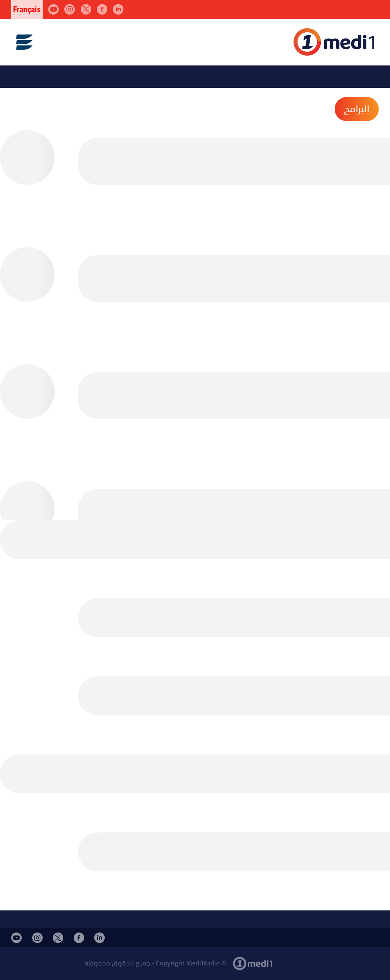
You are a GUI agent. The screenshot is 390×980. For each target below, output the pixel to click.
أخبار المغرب (292, 960)
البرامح (357, 109)
